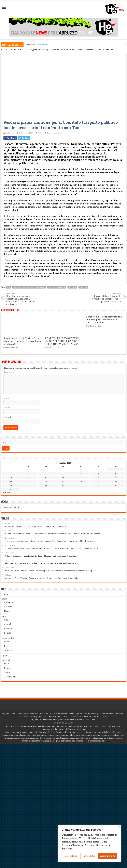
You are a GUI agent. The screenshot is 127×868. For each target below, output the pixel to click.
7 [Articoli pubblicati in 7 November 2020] (98, 474)
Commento (9, 372)
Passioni (6, 660)
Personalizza (71, 856)
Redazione (10, 133)
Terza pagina (8, 638)
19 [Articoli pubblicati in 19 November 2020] (63, 482)
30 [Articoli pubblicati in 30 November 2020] (11, 489)
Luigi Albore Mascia (57, 287)
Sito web (7, 417)
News (7, 611)
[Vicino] (119, 826)
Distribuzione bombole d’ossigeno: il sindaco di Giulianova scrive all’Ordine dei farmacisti (21, 299)
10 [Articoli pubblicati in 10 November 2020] (29, 478)
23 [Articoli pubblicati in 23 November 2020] (11, 485)
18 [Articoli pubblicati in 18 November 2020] (46, 482)
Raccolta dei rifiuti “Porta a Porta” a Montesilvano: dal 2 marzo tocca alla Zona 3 (22, 341)
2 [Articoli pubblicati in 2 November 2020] (11, 474)
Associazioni (10, 677)
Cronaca (8, 607)
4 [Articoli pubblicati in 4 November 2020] (46, 474)
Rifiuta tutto (89, 856)
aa (9, 287)
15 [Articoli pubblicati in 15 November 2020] (116, 478)
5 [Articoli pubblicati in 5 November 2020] (63, 474)
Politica (8, 633)
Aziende (8, 624)
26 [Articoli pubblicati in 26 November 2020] (63, 485)
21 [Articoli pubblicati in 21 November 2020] (98, 482)
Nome (7, 398)
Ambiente (9, 602)
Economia (9, 628)
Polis (13, 50)
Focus (5, 599)
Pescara (73, 287)
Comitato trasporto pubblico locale (29, 287)
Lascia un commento (55, 133)
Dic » (9, 493)
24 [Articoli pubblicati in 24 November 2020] (29, 485)
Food (6, 664)
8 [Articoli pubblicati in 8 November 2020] (116, 474)
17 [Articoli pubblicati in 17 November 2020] (29, 482)
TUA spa (83, 287)
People (7, 668)
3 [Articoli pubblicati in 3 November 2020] (29, 474)
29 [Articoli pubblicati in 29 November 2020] (116, 485)
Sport (4, 656)
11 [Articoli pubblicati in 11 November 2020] (46, 478)
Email (7, 408)
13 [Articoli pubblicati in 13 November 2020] (81, 478)
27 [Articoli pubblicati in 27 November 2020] (81, 485)
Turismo (8, 650)
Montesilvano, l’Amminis (34, 45)
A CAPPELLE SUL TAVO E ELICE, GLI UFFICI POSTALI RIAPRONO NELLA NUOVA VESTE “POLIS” (62, 341)
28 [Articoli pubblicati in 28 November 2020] (98, 485)
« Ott (4, 493)
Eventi (7, 646)
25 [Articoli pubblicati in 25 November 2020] (46, 485)
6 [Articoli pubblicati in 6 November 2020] (81, 474)
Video (7, 672)
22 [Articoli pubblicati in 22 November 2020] (116, 482)
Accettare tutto (108, 856)
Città (20, 50)
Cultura (7, 642)
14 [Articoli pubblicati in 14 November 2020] (98, 478)
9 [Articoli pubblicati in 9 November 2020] (11, 478)
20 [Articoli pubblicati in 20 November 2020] (81, 482)
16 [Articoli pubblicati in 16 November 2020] (11, 482)
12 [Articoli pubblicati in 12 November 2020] (63, 478)
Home (5, 50)
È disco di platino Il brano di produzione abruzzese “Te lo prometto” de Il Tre (106, 298)
